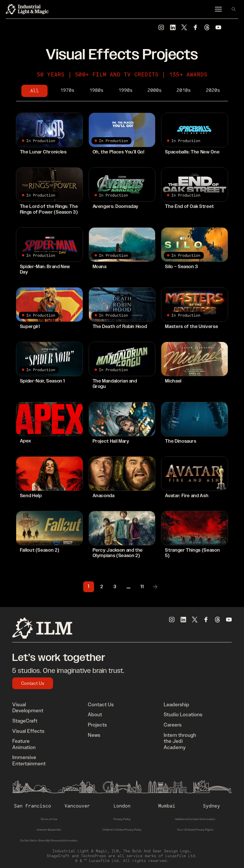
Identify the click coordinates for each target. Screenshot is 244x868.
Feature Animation (24, 744)
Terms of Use (49, 819)
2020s (213, 90)
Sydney (212, 806)
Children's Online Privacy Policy (122, 830)
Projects (97, 725)
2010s (184, 90)
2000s (154, 90)
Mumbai (167, 806)
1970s (67, 90)
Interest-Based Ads (49, 830)
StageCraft (25, 721)
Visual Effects (28, 731)
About (95, 715)
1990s (125, 90)
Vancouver (77, 806)
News (94, 735)
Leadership (176, 705)
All (34, 91)
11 (142, 587)
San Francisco (32, 806)
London (122, 806)
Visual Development (28, 708)
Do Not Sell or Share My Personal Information (49, 840)
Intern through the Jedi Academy (180, 741)
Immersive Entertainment (29, 760)
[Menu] (218, 9)
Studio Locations (183, 715)
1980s (96, 90)
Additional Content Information (195, 819)
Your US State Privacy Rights (195, 830)
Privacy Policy (122, 819)
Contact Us (33, 683)
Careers (173, 725)
